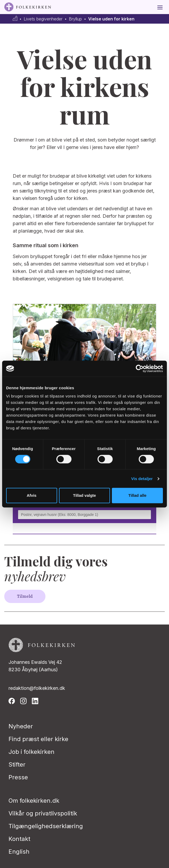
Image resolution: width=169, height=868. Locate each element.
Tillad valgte (84, 495)
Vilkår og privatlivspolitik (43, 813)
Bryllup (75, 19)
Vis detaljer (142, 479)
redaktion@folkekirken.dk (37, 688)
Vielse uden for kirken (111, 19)
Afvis (31, 495)
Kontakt (19, 839)
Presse (18, 777)
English (19, 852)
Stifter (17, 764)
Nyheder (21, 726)
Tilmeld (25, 596)
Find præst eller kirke (38, 739)
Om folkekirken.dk (34, 801)
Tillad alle (137, 495)
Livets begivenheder (43, 19)
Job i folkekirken (31, 752)
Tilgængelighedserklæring (46, 826)
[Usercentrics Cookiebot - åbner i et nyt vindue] (140, 369)
